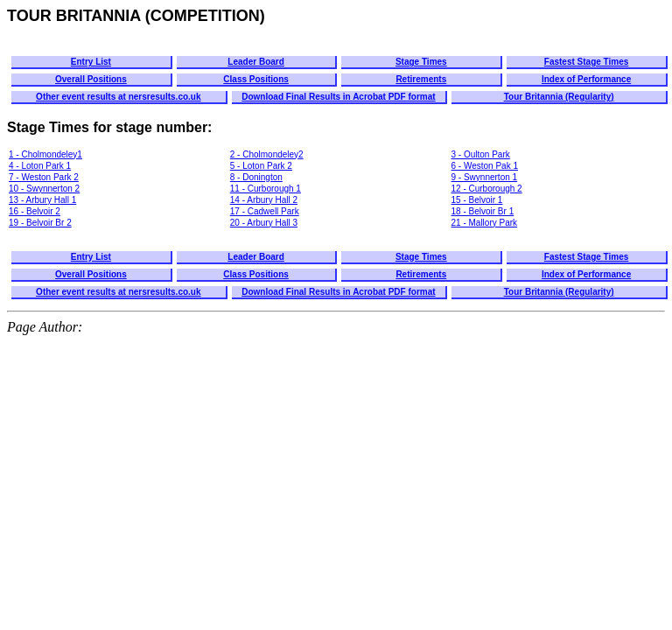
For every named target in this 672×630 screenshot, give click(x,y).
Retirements (421, 79)
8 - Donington (256, 177)
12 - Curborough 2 (487, 189)
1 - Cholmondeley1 (45, 154)
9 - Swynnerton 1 (485, 177)
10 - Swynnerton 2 (44, 189)
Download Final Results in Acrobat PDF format (338, 97)
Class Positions (255, 79)
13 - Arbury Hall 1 (42, 200)
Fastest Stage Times (587, 62)
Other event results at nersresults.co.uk (118, 97)
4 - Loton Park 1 (40, 166)
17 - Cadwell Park (265, 211)
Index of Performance (586, 79)
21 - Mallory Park (485, 223)
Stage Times (421, 62)
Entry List (91, 62)
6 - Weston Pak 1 (485, 166)
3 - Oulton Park (481, 154)
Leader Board (255, 62)
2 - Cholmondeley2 (267, 154)
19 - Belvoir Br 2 (40, 223)
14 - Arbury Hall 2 (264, 200)
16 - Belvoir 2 (35, 211)
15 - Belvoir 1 (477, 200)
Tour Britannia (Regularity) (559, 97)
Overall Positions (91, 79)
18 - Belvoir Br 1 (483, 211)
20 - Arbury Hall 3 (264, 223)
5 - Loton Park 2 (261, 166)
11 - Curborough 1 (266, 189)
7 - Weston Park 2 (44, 177)
